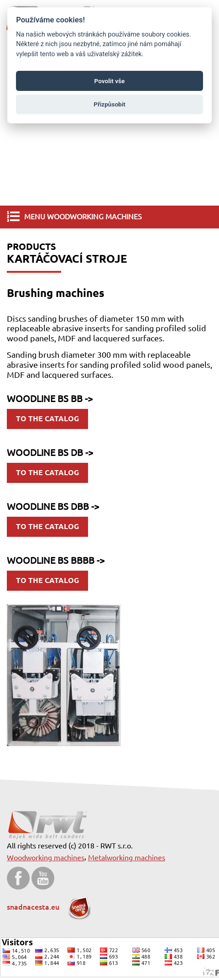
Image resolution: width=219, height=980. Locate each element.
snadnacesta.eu (49, 907)
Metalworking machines (127, 858)
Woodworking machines (46, 858)
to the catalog (47, 419)
